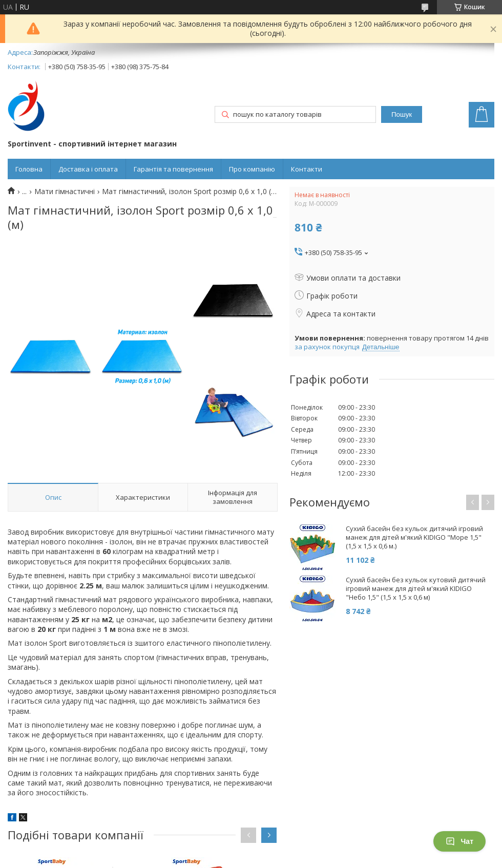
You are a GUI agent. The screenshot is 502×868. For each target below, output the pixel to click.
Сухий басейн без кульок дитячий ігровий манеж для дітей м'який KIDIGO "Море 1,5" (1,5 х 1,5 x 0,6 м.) (414, 537)
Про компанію (252, 169)
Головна (29, 169)
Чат (459, 841)
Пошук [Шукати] (402, 114)
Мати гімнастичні (65, 192)
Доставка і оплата (88, 169)
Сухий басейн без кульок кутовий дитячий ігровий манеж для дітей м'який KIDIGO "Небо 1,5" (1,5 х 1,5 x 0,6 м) (416, 589)
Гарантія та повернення (173, 169)
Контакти (307, 169)
